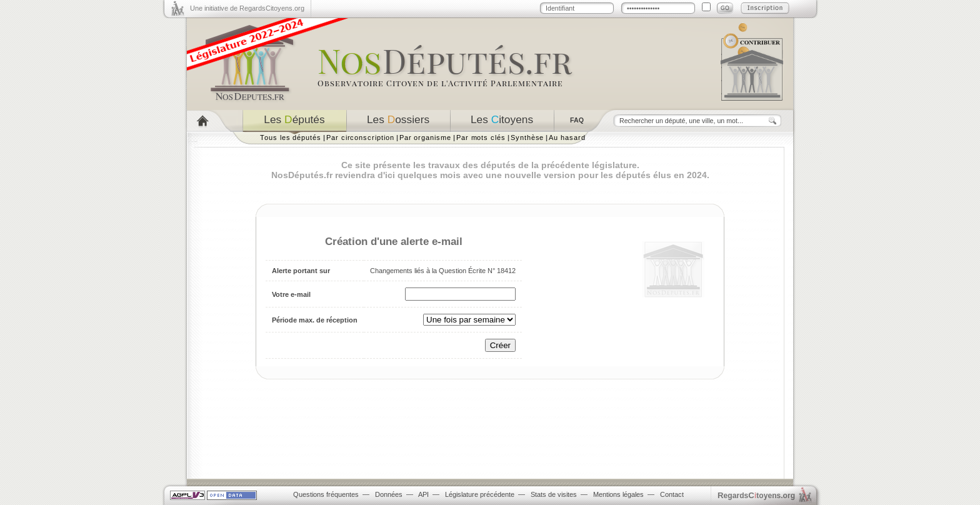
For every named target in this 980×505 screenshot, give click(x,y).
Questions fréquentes (326, 494)
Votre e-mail (291, 294)
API (423, 494)
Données (389, 494)
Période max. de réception (315, 320)
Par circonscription (360, 137)
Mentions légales (618, 494)
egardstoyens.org (756, 495)
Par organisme (425, 137)
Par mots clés (481, 137)
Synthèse (527, 137)
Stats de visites (554, 494)
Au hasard (567, 137)
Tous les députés (291, 137)
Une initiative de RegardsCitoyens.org (247, 8)
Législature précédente (480, 494)
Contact (672, 494)
